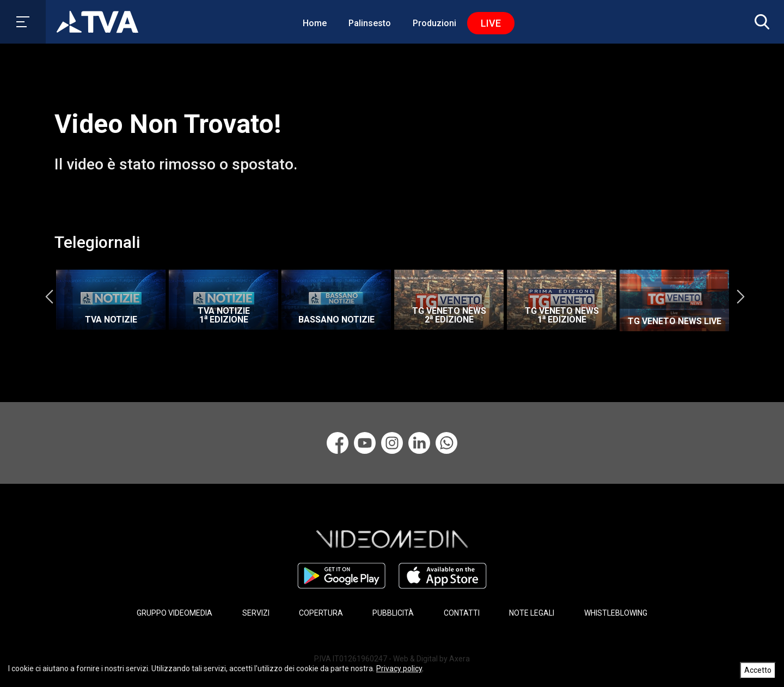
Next (740, 297)
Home (315, 23)
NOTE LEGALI (532, 613)
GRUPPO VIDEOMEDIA (174, 613)
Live (491, 23)
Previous (49, 297)
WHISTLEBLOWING (616, 613)
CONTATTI (462, 613)
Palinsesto (370, 23)
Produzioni (434, 23)
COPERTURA (321, 613)
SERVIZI (256, 613)
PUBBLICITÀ (393, 613)
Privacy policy (399, 668)
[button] (759, 22)
